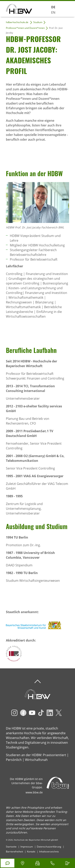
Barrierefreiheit (14, 852)
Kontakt (31, 852)
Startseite (11, 847)
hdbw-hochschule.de (17, 22)
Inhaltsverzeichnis (49, 852)
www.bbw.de (34, 792)
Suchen (44, 8)
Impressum (27, 847)
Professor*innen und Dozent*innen (25, 28)
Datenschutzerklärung (49, 847)
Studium (38, 22)
